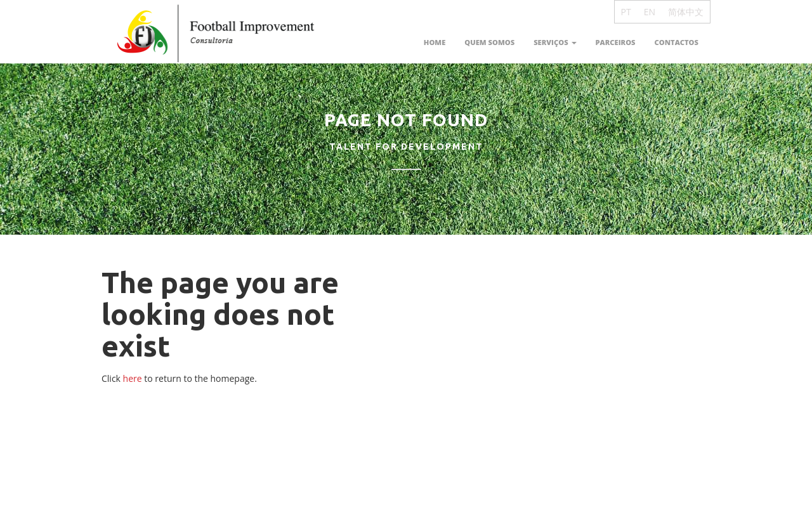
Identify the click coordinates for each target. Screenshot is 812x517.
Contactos (677, 42)
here (133, 378)
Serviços (555, 42)
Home (435, 42)
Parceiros (616, 42)
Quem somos (489, 42)
